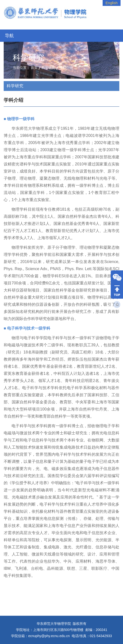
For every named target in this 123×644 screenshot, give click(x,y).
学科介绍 (66, 68)
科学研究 (48, 68)
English (112, 3)
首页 (34, 68)
